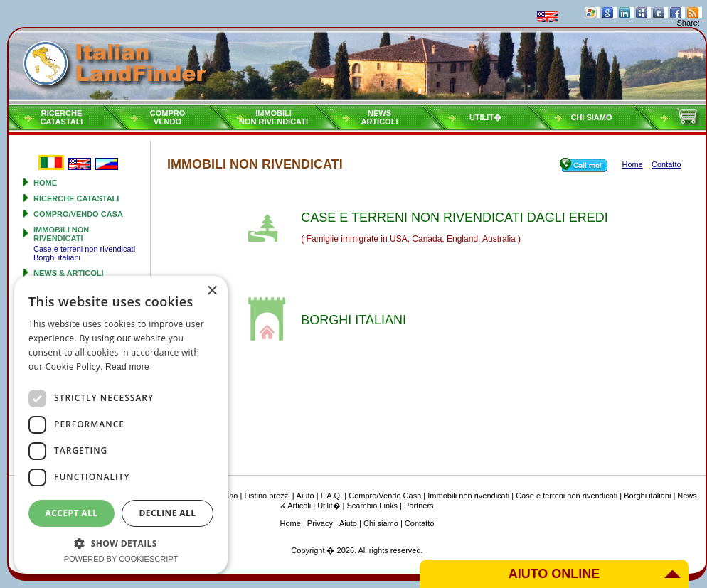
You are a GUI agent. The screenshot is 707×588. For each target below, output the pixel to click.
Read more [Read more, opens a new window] (127, 367)
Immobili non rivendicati (61, 234)
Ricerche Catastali (76, 198)
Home (45, 183)
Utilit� (485, 117)
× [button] (212, 291)
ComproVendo (168, 117)
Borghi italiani (57, 257)
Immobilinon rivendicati (273, 117)
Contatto (420, 523)
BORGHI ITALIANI (353, 320)
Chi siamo (591, 117)
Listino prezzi (267, 496)
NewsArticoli (380, 117)
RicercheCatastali (62, 117)
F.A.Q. (332, 496)
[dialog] (121, 425)
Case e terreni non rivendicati (84, 249)
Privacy (320, 523)
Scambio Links (373, 506)
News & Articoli (69, 273)
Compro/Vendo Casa (78, 214)
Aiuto (305, 496)
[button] (121, 543)
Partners (419, 506)
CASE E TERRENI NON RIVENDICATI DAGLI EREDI (454, 218)
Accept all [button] (72, 513)
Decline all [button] (168, 513)
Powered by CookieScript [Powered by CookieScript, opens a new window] (121, 559)
